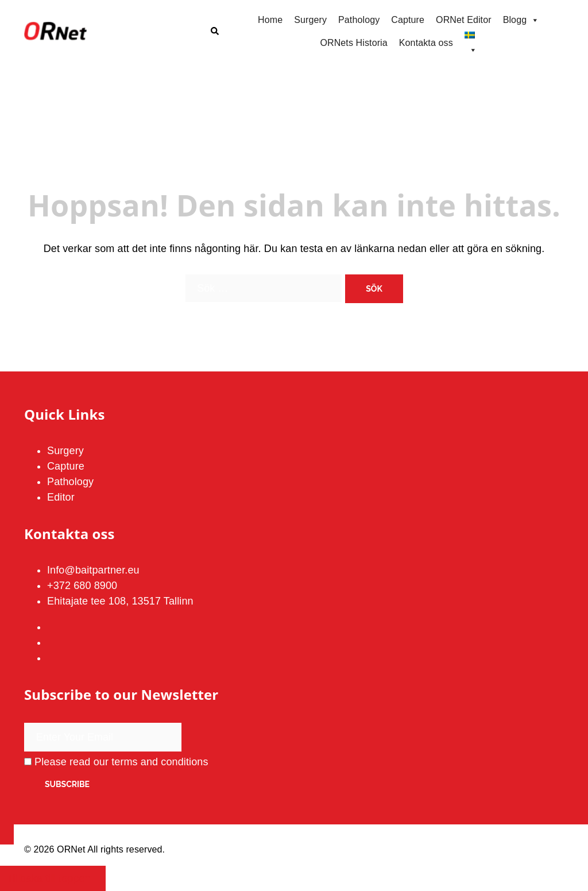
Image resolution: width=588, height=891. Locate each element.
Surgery (310, 20)
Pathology (359, 20)
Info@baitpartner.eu (93, 570)
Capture (408, 20)
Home (270, 20)
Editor (61, 497)
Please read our (116, 762)
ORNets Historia (353, 43)
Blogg (521, 20)
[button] (214, 32)
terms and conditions (160, 762)
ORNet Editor (464, 20)
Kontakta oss (426, 43)
